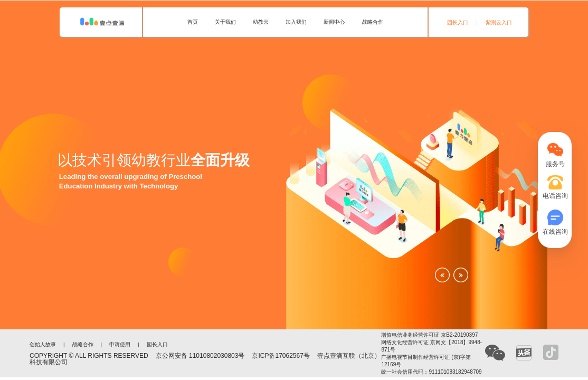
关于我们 (225, 22)
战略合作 (373, 22)
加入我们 (296, 22)
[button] (442, 275)
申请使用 (120, 345)
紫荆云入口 (499, 23)
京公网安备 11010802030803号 (200, 356)
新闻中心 (334, 22)
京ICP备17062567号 (281, 356)
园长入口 (458, 23)
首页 (193, 22)
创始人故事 (43, 345)
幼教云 (261, 22)
